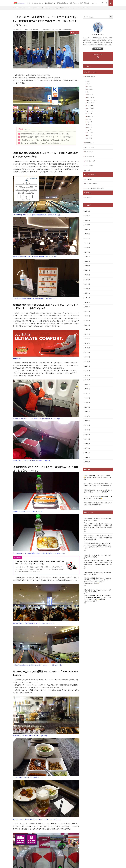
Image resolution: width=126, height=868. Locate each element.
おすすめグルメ (90, 147)
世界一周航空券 (85, 3)
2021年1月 (87, 380)
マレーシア (56, 29)
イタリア (89, 122)
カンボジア (90, 89)
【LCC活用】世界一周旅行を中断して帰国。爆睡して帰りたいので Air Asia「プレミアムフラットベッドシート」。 (40, 563)
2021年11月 (87, 339)
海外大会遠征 (89, 179)
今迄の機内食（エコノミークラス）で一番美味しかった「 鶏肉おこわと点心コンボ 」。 (44, 140)
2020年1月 (87, 407)
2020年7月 (87, 398)
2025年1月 (87, 229)
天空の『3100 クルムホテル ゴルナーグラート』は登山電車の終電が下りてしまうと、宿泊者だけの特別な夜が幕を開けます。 (98, 538)
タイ (88, 92)
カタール (89, 127)
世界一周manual (74, 3)
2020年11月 (87, 389)
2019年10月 (87, 421)
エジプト (89, 130)
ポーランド (90, 111)
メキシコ (89, 138)
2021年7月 (87, 357)
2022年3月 (87, 320)
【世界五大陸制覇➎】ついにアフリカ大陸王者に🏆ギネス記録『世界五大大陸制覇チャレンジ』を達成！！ (97, 477)
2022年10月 (87, 307)
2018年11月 (87, 453)
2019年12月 (87, 412)
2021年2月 (87, 375)
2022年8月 (87, 316)
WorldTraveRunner (38, 3)
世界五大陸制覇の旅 (62, 3)
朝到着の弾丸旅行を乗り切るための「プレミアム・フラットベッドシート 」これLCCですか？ (45, 137)
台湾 (88, 84)
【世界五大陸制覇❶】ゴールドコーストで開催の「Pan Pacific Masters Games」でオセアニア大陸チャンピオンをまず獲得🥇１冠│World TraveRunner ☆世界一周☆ (97, 598)
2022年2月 (87, 325)
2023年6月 (87, 275)
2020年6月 (87, 403)
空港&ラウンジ (62, 29)
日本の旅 (88, 170)
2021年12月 (87, 334)
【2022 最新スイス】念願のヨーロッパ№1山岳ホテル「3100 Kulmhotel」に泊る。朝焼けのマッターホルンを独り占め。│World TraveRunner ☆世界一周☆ (98, 546)
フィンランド (91, 103)
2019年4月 (87, 439)
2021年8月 (87, 352)
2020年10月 (87, 393)
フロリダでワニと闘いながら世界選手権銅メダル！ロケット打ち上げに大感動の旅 (98, 504)
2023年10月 (87, 257)
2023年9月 (87, 261)
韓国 (88, 81)
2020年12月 (87, 384)
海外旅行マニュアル (25, 8)
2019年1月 (87, 448)
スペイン (89, 125)
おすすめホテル (90, 143)
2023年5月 (87, 279)
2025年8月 (87, 220)
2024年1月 (87, 252)
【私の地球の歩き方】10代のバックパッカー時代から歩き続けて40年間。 (97, 519)
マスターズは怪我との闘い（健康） (95, 188)
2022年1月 (87, 330)
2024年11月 (87, 238)
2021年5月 (87, 366)
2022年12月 (87, 302)
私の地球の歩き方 (50, 3)
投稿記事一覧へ (97, 49)
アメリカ (89, 135)
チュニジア (90, 133)
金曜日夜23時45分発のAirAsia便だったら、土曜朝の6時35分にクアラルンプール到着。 (44, 134)
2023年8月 (87, 266)
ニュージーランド (92, 100)
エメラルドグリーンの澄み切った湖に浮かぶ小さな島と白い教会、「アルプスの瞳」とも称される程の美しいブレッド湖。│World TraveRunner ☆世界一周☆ (98, 527)
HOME (29, 3)
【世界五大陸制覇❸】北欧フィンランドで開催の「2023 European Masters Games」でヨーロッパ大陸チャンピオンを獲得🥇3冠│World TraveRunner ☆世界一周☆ (97, 581)
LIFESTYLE (88, 193)
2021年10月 (87, 343)
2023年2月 (87, 293)
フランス (89, 114)
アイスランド (91, 108)
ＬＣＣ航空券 (69, 29)
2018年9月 (87, 462)
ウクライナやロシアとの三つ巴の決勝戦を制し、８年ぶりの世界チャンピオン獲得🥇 (98, 497)
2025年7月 (87, 225)
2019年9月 (87, 425)
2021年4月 (87, 371)
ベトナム (89, 86)
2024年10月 (87, 243)
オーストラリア (91, 97)
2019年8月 (87, 430)
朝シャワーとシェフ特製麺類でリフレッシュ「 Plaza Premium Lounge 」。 (41, 143)
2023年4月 (87, 284)
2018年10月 (87, 457)
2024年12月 (87, 234)
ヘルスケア (94, 3)
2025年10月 (87, 216)
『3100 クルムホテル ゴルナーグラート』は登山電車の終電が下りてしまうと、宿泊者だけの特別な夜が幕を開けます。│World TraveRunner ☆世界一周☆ (98, 563)
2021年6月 (87, 361)
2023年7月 (87, 270)
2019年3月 (87, 444)
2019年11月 (87, 416)
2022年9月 (87, 311)
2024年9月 (87, 248)
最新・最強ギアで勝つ (91, 184)
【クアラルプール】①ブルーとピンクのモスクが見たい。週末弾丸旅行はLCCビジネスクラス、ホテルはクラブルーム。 (61, 8)
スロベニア (90, 116)
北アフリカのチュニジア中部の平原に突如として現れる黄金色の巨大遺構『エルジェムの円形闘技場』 (98, 485)
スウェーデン (91, 106)
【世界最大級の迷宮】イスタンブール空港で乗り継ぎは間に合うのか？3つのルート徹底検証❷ (98, 491)
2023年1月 (87, 298)
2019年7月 (87, 434)
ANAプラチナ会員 (90, 161)
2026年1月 (87, 211)
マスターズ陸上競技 (91, 175)
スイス (89, 119)
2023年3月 (87, 289)
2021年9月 (87, 348)
